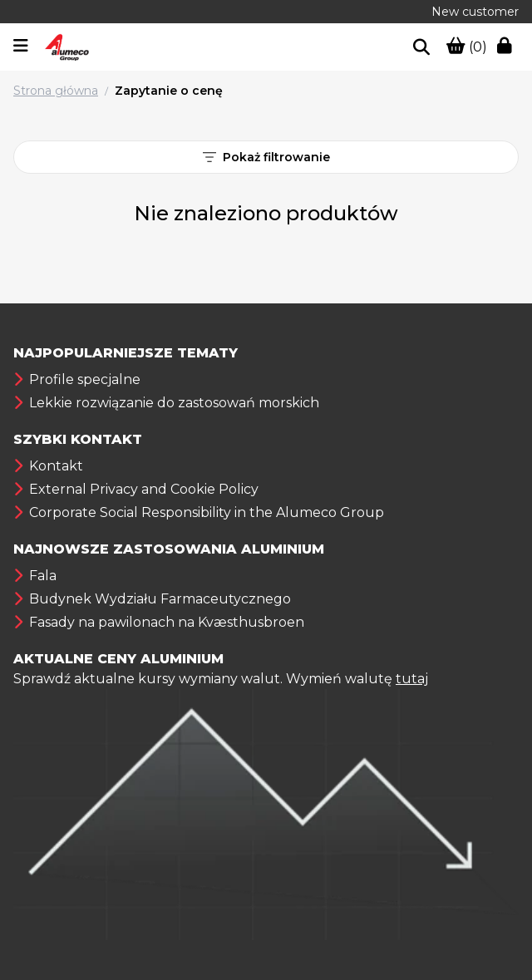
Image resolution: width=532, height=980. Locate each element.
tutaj (412, 679)
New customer (475, 12)
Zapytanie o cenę (169, 91)
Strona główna (56, 91)
